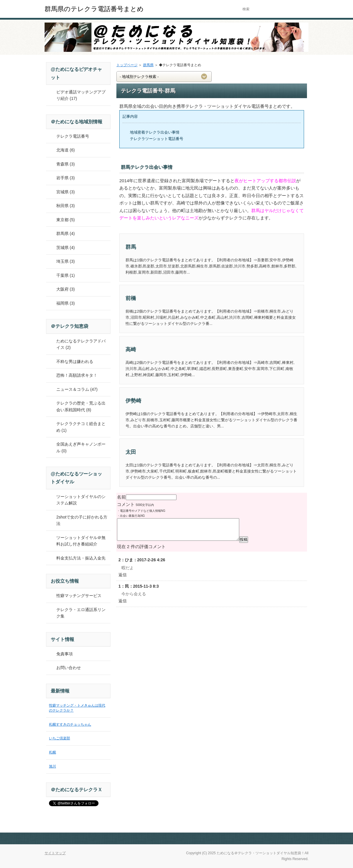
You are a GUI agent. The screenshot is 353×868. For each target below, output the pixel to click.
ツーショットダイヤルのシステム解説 (81, 500)
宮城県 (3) (66, 192)
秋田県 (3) (66, 206)
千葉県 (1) (66, 275)
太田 (131, 452)
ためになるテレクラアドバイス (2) (81, 344)
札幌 (52, 752)
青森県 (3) (66, 164)
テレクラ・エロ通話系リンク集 (81, 613)
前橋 (131, 298)
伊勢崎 (133, 401)
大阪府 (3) (66, 289)
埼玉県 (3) (66, 261)
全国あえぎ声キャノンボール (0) (81, 447)
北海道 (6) (66, 150)
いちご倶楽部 (60, 738)
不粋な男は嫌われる (75, 361)
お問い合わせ (69, 668)
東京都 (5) (66, 220)
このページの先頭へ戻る (288, 838)
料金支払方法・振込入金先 (81, 558)
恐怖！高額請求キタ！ (77, 375)
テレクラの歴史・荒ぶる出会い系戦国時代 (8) (81, 406)
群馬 (131, 247)
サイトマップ (55, 853)
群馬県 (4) (66, 233)
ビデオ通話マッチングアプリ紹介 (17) (81, 95)
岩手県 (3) (66, 178)
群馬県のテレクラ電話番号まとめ (94, 9)
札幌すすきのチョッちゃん (70, 724)
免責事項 (65, 654)
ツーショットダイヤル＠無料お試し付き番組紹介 (81, 541)
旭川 (52, 766)
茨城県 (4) (66, 248)
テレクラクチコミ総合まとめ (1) (81, 427)
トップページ (127, 65)
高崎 (131, 349)
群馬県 (148, 65)
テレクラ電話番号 (73, 136)
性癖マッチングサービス (79, 596)
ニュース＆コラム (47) (77, 389)
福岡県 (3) (66, 303)
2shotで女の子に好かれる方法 (82, 520)
